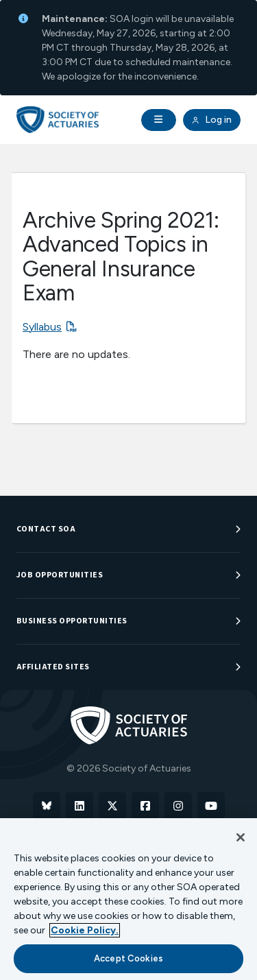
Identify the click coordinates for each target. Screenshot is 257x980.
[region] (128, 899)
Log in (212, 120)
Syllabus (42, 327)
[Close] (241, 837)
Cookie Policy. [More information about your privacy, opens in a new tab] (85, 930)
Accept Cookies (128, 958)
